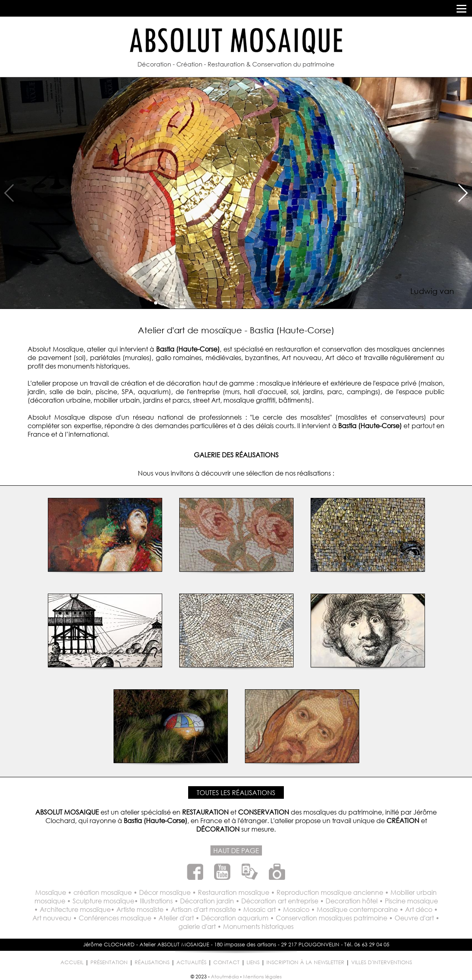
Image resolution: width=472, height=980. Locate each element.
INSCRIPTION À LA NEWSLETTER (305, 962)
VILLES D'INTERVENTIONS (382, 962)
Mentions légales (262, 977)
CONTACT (226, 962)
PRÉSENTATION (109, 962)
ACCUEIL (72, 962)
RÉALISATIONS (152, 962)
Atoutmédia (225, 977)
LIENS (253, 962)
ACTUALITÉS (191, 962)
